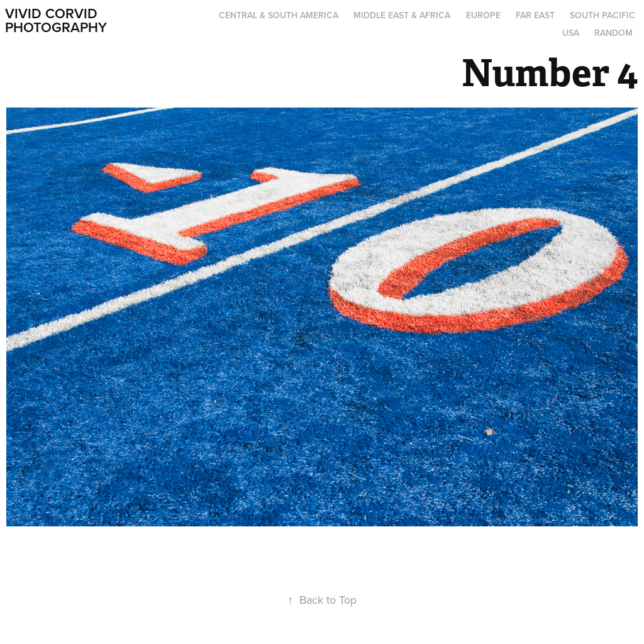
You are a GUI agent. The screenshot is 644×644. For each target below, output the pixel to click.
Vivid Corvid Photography (56, 20)
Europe (483, 15)
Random (613, 33)
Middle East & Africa (402, 15)
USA (571, 33)
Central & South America (279, 15)
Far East (535, 15)
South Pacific (602, 15)
